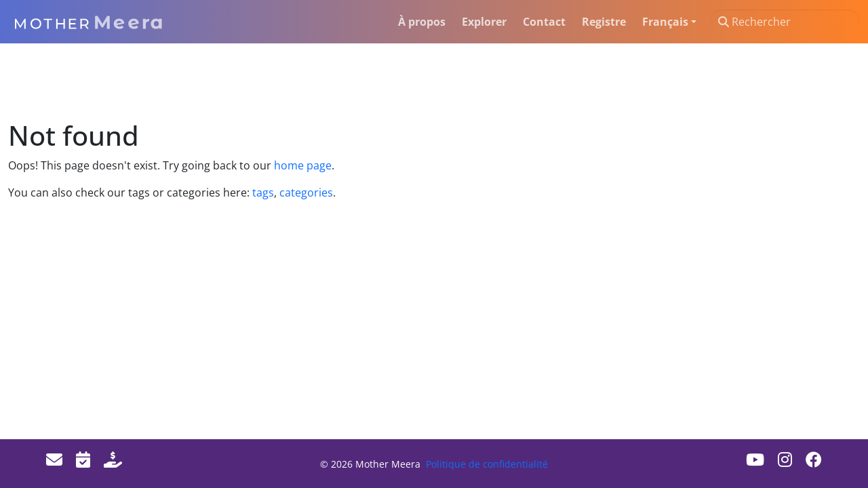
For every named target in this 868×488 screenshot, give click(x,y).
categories (305, 192)
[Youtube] (755, 459)
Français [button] (665, 22)
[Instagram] (785, 459)
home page (303, 165)
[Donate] (113, 459)
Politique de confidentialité (487, 464)
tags (263, 192)
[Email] (54, 459)
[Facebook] (814, 459)
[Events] (83, 459)
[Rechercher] (785, 22)
